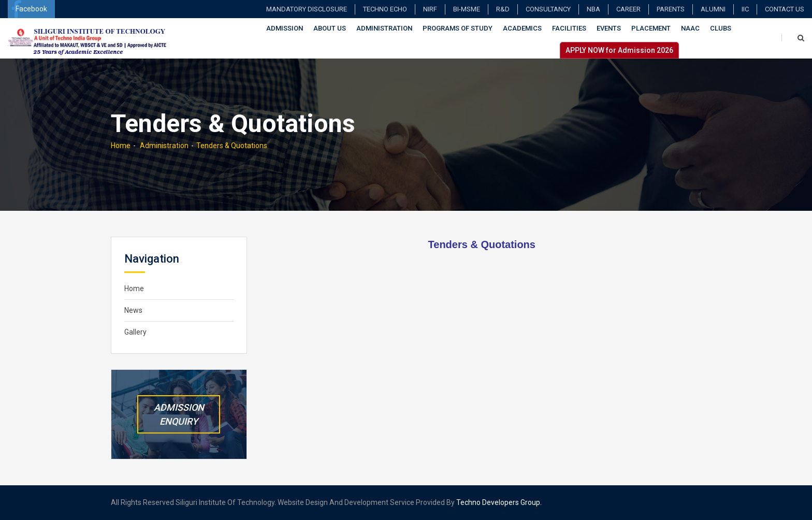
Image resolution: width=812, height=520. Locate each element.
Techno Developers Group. (499, 502)
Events (609, 28)
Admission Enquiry (179, 414)
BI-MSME (467, 9)
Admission (285, 28)
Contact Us (785, 9)
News (133, 310)
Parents (671, 9)
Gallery (135, 332)
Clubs (721, 28)
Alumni (713, 9)
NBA (593, 9)
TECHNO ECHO (385, 9)
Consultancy (548, 9)
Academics (522, 28)
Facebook (29, 9)
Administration (384, 28)
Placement (651, 28)
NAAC (690, 28)
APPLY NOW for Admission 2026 (619, 50)
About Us (330, 28)
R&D (503, 9)
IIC (745, 9)
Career (628, 9)
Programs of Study (458, 28)
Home (121, 146)
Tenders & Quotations (232, 146)
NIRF (430, 9)
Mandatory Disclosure (307, 9)
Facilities (569, 28)
